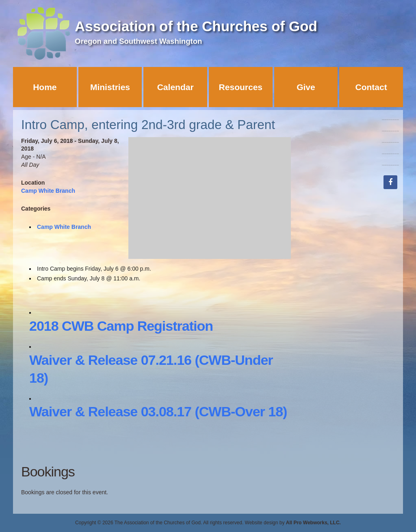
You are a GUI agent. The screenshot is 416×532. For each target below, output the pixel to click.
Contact (371, 87)
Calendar (175, 87)
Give (306, 87)
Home (45, 87)
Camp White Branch (48, 191)
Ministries (110, 87)
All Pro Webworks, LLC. (313, 523)
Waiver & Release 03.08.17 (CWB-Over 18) (158, 411)
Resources (241, 87)
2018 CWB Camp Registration (121, 326)
